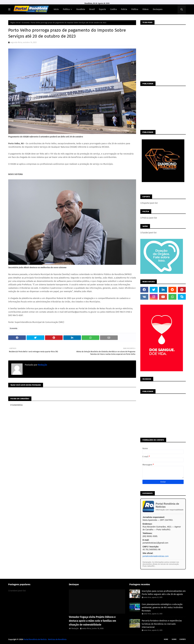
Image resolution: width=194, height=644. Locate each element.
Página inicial (15, 23)
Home (166, 639)
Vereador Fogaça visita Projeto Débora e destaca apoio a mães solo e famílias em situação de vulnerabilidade (92, 621)
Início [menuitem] (56, 9)
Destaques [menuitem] (158, 9)
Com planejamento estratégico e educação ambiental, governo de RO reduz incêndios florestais (162, 607)
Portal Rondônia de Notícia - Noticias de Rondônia (45, 639)
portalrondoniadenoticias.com (156, 556)
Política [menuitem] (66, 9)
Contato (183, 639)
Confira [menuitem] (113, 9)
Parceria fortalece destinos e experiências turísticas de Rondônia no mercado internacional (162, 624)
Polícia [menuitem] (124, 9)
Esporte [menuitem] (102, 9)
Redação (42, 365)
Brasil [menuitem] (92, 9)
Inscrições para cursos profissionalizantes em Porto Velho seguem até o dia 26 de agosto (164, 593)
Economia (26, 23)
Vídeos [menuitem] (145, 9)
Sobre (174, 639)
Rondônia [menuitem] (81, 9)
